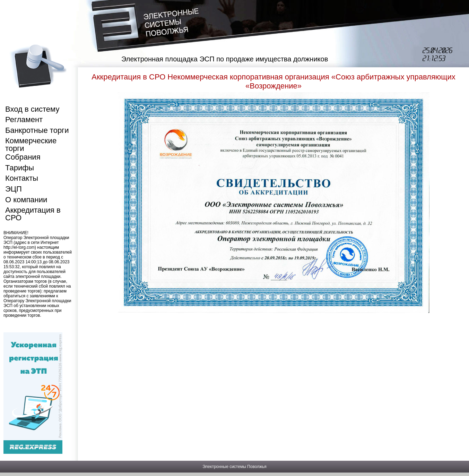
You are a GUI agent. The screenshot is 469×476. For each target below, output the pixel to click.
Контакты (22, 178)
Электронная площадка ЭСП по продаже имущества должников (225, 59)
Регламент (24, 120)
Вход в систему (32, 109)
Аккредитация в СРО (33, 214)
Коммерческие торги (31, 144)
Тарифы (20, 168)
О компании (26, 200)
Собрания (23, 157)
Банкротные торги (37, 130)
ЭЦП (14, 189)
